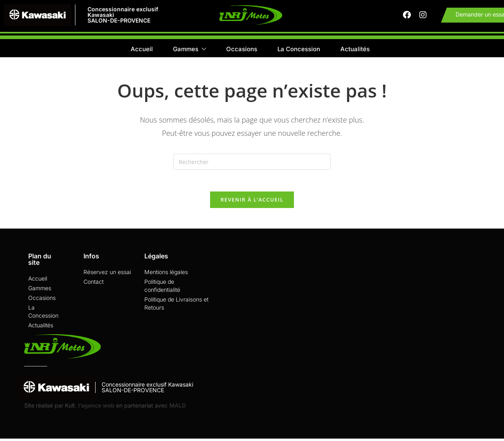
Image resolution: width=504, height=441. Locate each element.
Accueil (142, 51)
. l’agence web (95, 410)
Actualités (355, 51)
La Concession (299, 51)
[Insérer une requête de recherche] (252, 164)
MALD (177, 410)
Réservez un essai (107, 277)
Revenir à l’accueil (252, 204)
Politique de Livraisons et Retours (176, 308)
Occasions (242, 51)
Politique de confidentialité (162, 290)
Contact (94, 286)
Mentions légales (166, 277)
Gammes (190, 51)
